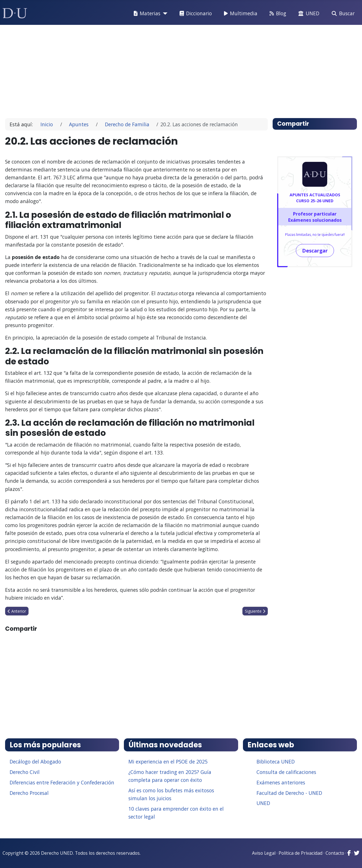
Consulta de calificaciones (286, 772)
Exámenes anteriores (281, 782)
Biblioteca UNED (276, 762)
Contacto (335, 853)
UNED (308, 14)
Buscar (342, 14)
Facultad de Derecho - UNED (289, 793)
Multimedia (240, 14)
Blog (277, 14)
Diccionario (195, 14)
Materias (146, 14)
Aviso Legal (264, 853)
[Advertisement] (179, 69)
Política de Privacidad (300, 853)
